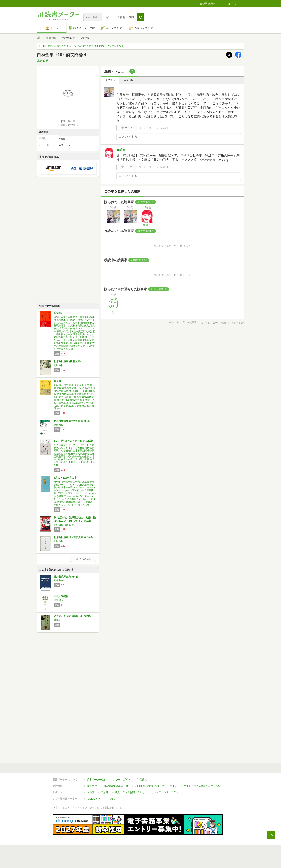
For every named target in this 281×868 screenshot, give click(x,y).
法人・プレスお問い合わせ (130, 792)
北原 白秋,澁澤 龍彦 (64, 525)
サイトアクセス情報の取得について (203, 786)
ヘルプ (91, 792)
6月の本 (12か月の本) (66, 478)
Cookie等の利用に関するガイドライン (156, 786)
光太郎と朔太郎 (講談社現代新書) (72, 616)
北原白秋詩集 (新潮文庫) (67, 361)
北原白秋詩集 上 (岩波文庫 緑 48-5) (73, 537)
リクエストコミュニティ (165, 792)
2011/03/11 (162, 167)
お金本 (57, 381)
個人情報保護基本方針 (116, 786)
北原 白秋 (51, 38)
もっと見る (83, 559)
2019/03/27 (162, 128)
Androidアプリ (95, 799)
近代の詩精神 (61, 596)
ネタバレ (129, 80)
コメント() (145, 128)
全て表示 (110, 80)
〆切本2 (58, 313)
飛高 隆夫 (58, 600)
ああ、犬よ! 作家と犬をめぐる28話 (73, 441)
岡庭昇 (57, 620)
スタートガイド (122, 780)
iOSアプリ (115, 799)
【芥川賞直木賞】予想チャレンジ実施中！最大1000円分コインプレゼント (83, 46)
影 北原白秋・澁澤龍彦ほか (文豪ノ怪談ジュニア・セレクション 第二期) (75, 519)
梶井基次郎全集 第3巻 (66, 577)
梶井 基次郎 (60, 580)
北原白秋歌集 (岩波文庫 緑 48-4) (72, 421)
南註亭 (121, 150)
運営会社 (92, 786)
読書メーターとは (97, 780)
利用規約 (142, 780)
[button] (141, 17)
